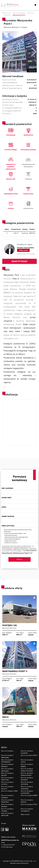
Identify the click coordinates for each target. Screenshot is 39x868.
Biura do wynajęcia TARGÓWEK (27, 788)
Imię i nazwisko (7, 488)
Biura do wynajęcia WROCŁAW (7, 814)
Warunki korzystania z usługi (21, 553)
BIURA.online (6, 13)
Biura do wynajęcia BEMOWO (7, 765)
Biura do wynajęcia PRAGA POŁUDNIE (27, 770)
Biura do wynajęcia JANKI (9, 791)
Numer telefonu (8, 516)
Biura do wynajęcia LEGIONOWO (27, 792)
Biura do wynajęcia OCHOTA (7, 783)
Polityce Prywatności (31, 550)
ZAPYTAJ (32, 233)
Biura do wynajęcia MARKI (29, 795)
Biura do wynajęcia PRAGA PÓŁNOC (27, 774)
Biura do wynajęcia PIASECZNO (7, 801)
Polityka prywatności (7, 553)
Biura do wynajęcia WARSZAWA (7, 756)
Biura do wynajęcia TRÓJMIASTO (27, 810)
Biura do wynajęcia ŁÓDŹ (29, 804)
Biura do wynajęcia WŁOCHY (7, 788)
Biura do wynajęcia (19, 13)
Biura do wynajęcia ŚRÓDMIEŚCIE (7, 761)
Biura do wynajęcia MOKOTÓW (7, 779)
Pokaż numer (23, 250)
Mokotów (8, 15)
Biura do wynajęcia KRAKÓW (7, 805)
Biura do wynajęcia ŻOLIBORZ (27, 752)
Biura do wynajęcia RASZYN (27, 801)
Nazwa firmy (7, 498)
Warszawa (31, 13)
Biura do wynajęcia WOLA (29, 755)
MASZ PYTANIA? (20, 261)
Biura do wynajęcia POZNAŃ (7, 810)
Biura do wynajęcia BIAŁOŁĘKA (7, 770)
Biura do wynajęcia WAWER (27, 765)
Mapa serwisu (25, 814)
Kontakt (4, 823)
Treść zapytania (8, 526)
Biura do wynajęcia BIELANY (7, 774)
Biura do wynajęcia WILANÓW (27, 779)
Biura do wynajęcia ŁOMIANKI (7, 796)
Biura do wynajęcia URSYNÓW (27, 783)
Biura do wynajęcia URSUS (27, 761)
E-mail (4, 507)
